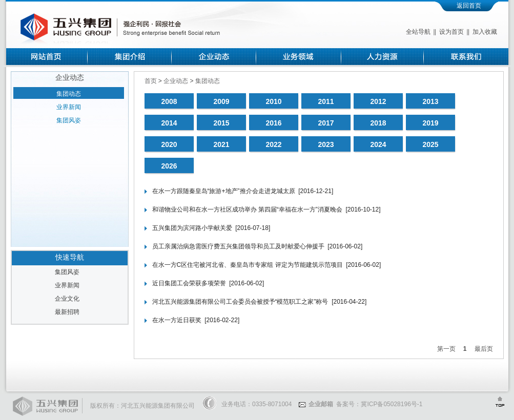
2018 (378, 123)
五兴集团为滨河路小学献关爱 (192, 228)
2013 (430, 101)
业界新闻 (69, 107)
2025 (430, 144)
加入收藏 (485, 32)
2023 (326, 144)
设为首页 (451, 32)
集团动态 (69, 94)
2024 (378, 144)
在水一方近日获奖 (177, 320)
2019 (430, 123)
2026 (169, 166)
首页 (151, 81)
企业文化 (67, 299)
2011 (326, 101)
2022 (273, 144)
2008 (169, 101)
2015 (221, 123)
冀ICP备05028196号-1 (392, 404)
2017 (326, 123)
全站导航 (418, 32)
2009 (221, 101)
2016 (273, 123)
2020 (169, 144)
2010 (273, 101)
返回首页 (469, 6)
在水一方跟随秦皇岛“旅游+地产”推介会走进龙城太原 (224, 191)
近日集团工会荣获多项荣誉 (189, 283)
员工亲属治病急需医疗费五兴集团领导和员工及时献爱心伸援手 (238, 246)
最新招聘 (67, 312)
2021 (221, 144)
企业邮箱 (316, 404)
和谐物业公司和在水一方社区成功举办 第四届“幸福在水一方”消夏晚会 (247, 209)
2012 (378, 101)
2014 (169, 123)
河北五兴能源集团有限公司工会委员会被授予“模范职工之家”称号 (240, 302)
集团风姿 (69, 120)
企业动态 (177, 81)
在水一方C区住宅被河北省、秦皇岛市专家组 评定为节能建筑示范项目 (248, 265)
